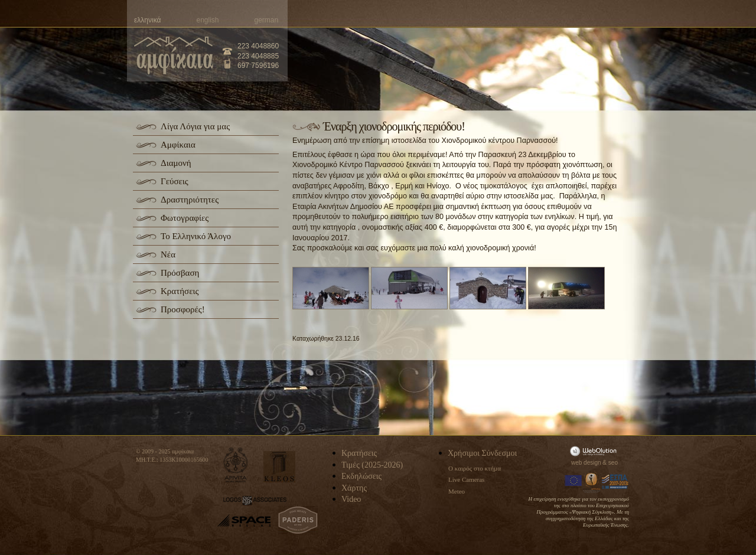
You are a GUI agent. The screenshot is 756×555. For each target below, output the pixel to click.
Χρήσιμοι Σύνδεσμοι (482, 453)
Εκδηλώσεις (361, 476)
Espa (615, 482)
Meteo (457, 491)
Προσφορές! (183, 309)
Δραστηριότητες (190, 200)
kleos (279, 467)
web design (586, 463)
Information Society (592, 482)
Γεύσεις (175, 181)
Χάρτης (354, 488)
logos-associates (255, 501)
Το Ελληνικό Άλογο (196, 236)
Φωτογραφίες (185, 218)
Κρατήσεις (180, 291)
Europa (573, 482)
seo (613, 463)
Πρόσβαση (180, 273)
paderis (298, 520)
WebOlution (595, 451)
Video (351, 499)
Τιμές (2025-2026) (372, 465)
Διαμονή (176, 163)
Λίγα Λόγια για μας (195, 126)
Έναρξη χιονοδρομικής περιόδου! (394, 126)
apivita (236, 465)
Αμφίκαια (178, 145)
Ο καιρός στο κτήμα (475, 468)
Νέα (168, 254)
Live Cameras (466, 479)
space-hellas (244, 520)
